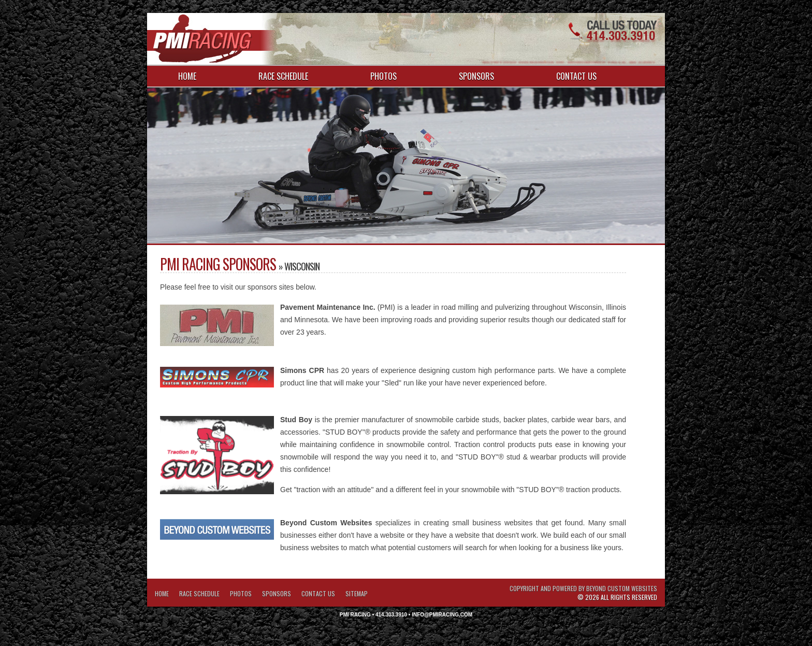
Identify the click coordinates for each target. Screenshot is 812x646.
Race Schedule (283, 76)
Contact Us (576, 76)
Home (187, 76)
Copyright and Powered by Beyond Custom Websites (583, 588)
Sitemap (357, 593)
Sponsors (476, 76)
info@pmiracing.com (442, 615)
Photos (383, 76)
